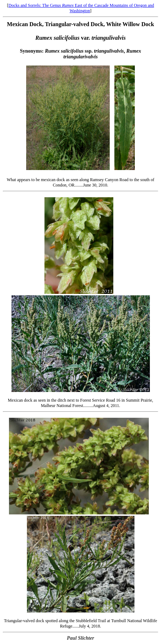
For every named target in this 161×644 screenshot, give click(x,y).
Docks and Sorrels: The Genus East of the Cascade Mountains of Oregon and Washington (81, 8)
